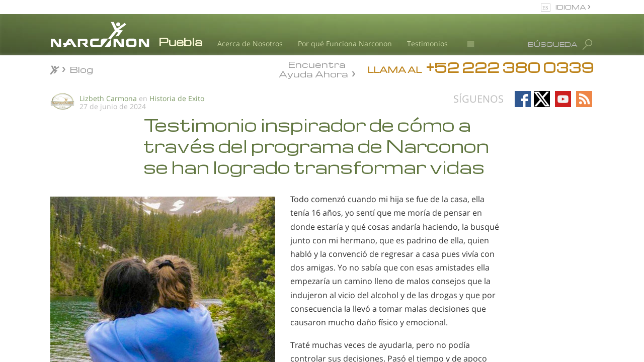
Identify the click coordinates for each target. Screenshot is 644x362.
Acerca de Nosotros (250, 43)
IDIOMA (572, 7)
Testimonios (427, 43)
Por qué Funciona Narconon (345, 43)
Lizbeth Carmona (108, 98)
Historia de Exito (177, 98)
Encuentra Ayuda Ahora (313, 68)
